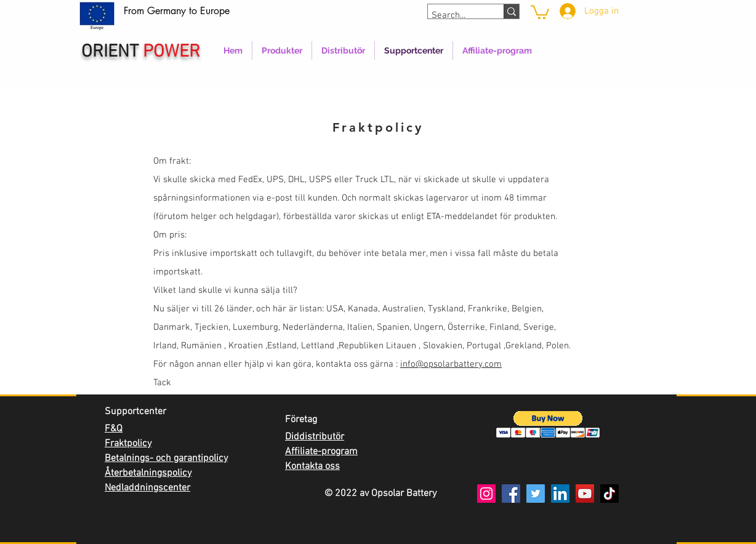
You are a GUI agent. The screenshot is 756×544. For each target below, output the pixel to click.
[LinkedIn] (560, 494)
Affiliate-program (321, 452)
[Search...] (455, 16)
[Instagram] (486, 494)
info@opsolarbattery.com (451, 364)
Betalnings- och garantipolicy (166, 458)
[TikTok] (609, 494)
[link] (540, 11)
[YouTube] (585, 494)
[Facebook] (511, 494)
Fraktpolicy (128, 444)
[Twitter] (536, 494)
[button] (548, 424)
